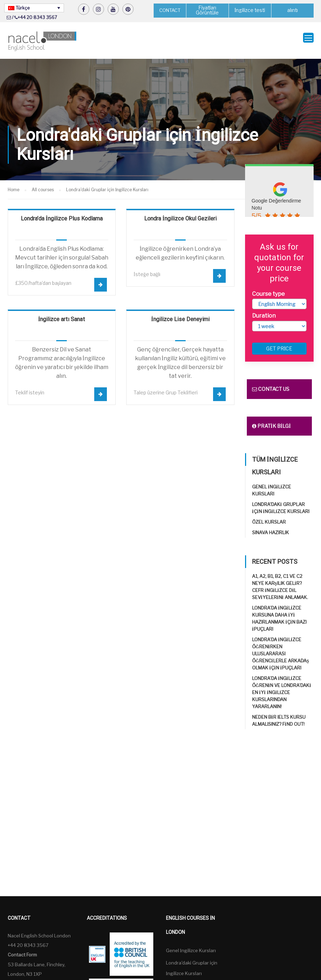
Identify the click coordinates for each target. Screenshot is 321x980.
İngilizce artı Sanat (62, 314)
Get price (279, 343)
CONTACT (170, 10)
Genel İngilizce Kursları (191, 945)
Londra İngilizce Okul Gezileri (180, 213)
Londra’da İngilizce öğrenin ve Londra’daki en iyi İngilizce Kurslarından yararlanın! (282, 687)
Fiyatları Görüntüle (207, 10)
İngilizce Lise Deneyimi (180, 314)
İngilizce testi (250, 10)
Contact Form (22, 949)
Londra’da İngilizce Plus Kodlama (62, 213)
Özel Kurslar (269, 517)
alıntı (292, 10)
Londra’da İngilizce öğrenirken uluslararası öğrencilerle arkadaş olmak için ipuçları (281, 648)
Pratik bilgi (271, 421)
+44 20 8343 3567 (37, 17)
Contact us (271, 384)
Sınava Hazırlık (271, 527)
